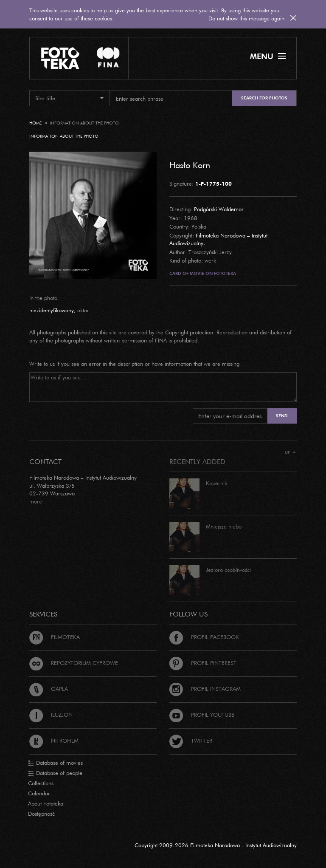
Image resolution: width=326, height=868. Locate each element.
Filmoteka (55, 637)
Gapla (49, 689)
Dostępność (41, 814)
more (36, 501)
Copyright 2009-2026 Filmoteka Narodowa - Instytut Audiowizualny (216, 845)
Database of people (55, 773)
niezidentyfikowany (52, 310)
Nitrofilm (54, 741)
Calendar (39, 793)
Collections (41, 783)
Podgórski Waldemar (219, 209)
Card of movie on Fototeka (203, 273)
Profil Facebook (204, 637)
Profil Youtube (202, 715)
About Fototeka (46, 803)
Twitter (191, 741)
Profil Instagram (205, 689)
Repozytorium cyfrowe (74, 663)
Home (35, 123)
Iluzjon (51, 715)
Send (282, 416)
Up (290, 452)
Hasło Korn (190, 165)
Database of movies (55, 763)
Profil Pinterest (203, 663)
